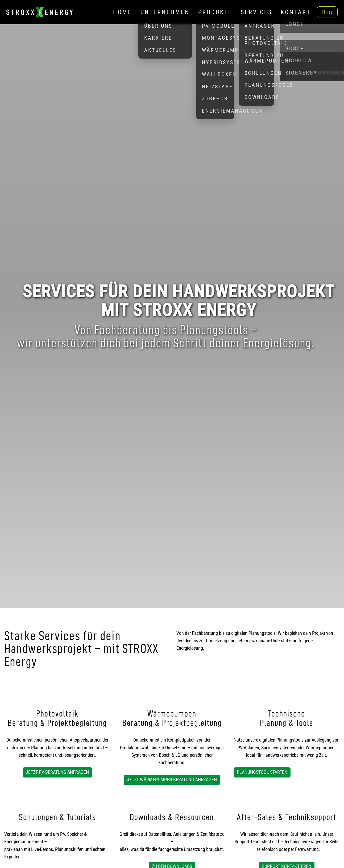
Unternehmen (165, 12)
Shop (327, 12)
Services (256, 12)
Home (123, 12)
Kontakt (296, 12)
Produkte (215, 12)
